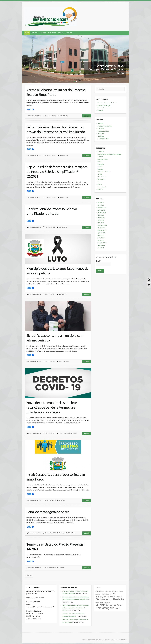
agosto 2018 (101, 233)
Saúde (100, 184)
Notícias (61, 33)
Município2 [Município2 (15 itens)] (102, 605)
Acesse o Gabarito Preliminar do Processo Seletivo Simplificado (56, 92)
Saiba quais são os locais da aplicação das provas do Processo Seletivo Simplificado (56, 130)
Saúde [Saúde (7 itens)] (120, 605)
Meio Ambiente (102, 177)
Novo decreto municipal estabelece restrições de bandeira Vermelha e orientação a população (52, 407)
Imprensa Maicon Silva (35, 116)
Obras (67, 361)
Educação (101, 164)
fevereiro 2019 (102, 230)
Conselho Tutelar (103, 159)
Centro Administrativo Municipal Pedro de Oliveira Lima (106, 69)
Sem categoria (63, 116)
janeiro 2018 (101, 245)
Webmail (100, 110)
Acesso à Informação (104, 105)
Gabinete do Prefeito (65, 433)
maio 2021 (101, 203)
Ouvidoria (69, 33)
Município (43, 33)
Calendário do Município (105, 126)
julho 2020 (101, 215)
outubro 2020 (102, 213)
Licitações (101, 136)
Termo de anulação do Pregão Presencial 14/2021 (55, 547)
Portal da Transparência (105, 108)
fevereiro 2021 (102, 208)
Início (27, 33)
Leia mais (87, 116)
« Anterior (29, 575)
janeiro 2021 (101, 210)
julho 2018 (101, 235)
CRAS (100, 162)
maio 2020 (101, 220)
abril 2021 (101, 205)
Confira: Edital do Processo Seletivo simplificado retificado (52, 211)
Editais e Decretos (103, 131)
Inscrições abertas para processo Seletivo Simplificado (56, 477)
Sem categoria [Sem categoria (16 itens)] (105, 608)
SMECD (100, 190)
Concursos (101, 129)
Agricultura (101, 152)
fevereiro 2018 (102, 243)
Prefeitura (34, 33)
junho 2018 (101, 238)
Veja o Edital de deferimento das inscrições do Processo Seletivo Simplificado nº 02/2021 (57, 172)
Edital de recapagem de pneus (48, 512)
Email (98, 261)
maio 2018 (101, 240)
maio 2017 (101, 248)
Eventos (100, 167)
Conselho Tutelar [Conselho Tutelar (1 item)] (105, 594)
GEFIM (100, 174)
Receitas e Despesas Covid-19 (107, 103)
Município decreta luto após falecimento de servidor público (57, 271)
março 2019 (101, 228)
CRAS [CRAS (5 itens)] (113, 594)
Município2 (62, 361)
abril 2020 (101, 223)
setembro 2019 (102, 225)
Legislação (101, 134)
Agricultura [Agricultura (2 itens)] (99, 591)
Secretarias (52, 33)
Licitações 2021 (104, 139)
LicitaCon (100, 124)
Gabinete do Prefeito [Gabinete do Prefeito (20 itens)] (110, 599)
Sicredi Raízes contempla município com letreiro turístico (55, 338)
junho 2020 (101, 218)
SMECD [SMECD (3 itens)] (118, 608)
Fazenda (62, 568)
